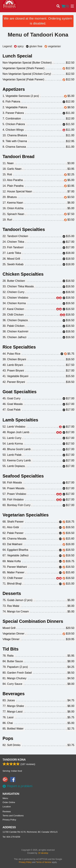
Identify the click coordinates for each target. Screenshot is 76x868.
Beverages (14, 694)
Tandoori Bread (18, 157)
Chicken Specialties (23, 274)
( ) (65, 6)
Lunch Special (17, 56)
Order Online (9, 802)
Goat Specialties (20, 392)
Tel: (11, 837)
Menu (5, 798)
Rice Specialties (19, 347)
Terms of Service (44, 862)
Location (7, 807)
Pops (8, 738)
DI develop (43, 853)
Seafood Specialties (23, 476)
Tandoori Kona (14, 760)
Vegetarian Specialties (26, 515)
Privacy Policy (9, 820)
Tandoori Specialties (24, 229)
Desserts (12, 593)
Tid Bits (10, 649)
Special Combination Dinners (33, 621)
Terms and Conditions (13, 816)
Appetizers (14, 89)
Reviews (7, 811)
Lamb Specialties (20, 420)
